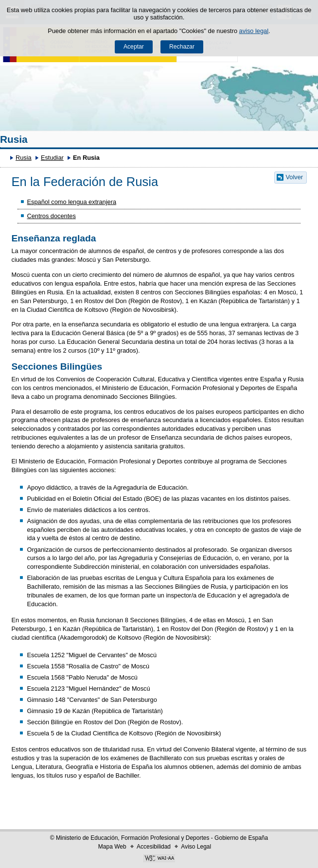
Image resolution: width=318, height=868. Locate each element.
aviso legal (254, 31)
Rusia (14, 139)
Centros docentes (51, 216)
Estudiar (52, 158)
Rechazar (182, 47)
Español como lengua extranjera (71, 202)
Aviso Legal (196, 847)
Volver (295, 177)
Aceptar (134, 47)
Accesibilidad (154, 847)
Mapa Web (112, 847)
